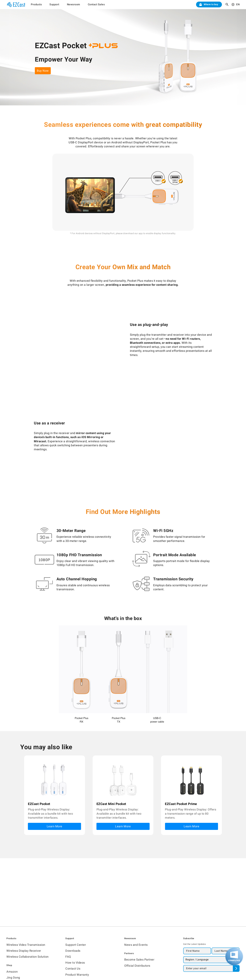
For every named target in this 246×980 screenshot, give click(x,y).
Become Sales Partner (139, 960)
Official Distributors (137, 966)
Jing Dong (13, 978)
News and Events (136, 945)
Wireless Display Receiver (24, 951)
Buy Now (43, 71)
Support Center (76, 945)
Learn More (55, 826)
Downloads (73, 951)
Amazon (12, 972)
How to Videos (75, 963)
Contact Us (73, 969)
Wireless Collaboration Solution (28, 957)
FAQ (68, 957)
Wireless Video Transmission (26, 945)
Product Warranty (77, 975)
